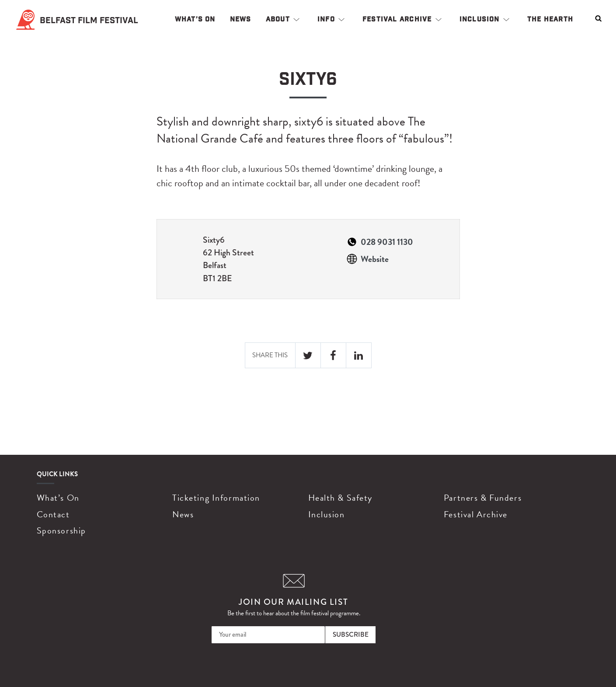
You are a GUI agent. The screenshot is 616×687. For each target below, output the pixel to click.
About (278, 19)
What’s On (195, 19)
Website (375, 259)
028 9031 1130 (387, 242)
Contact (53, 514)
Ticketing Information (216, 498)
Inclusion (480, 19)
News (241, 19)
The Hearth (550, 19)
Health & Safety (340, 498)
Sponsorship (61, 530)
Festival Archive (397, 19)
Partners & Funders (483, 498)
